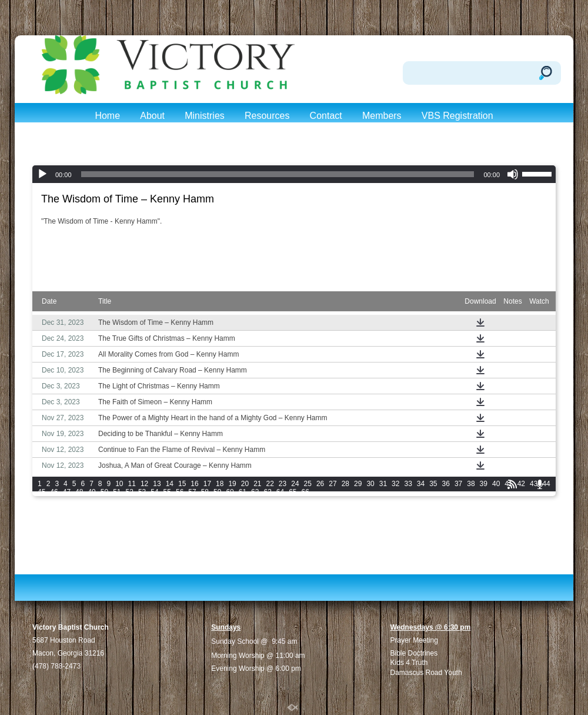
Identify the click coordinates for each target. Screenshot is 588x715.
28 (345, 484)
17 (207, 484)
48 (79, 492)
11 (132, 484)
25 (308, 484)
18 (220, 484)
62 (255, 492)
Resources (267, 116)
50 (104, 492)
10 (119, 484)
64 (280, 492)
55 (167, 492)
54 (154, 492)
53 (142, 492)
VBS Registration (457, 116)
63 (267, 492)
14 (170, 484)
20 (245, 484)
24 (295, 484)
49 (91, 492)
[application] (294, 174)
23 (283, 484)
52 (130, 492)
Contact (326, 116)
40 (496, 484)
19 (232, 484)
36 (446, 484)
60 (230, 492)
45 (41, 492)
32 (395, 484)
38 (471, 484)
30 (370, 484)
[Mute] (513, 174)
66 (305, 492)
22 (270, 484)
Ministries (205, 116)
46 (54, 492)
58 (205, 492)
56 (180, 492)
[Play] (42, 174)
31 (383, 484)
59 (217, 492)
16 (194, 484)
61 (243, 492)
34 (421, 484)
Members (382, 116)
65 (293, 492)
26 (320, 484)
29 (358, 484)
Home (107, 116)
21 (257, 484)
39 (484, 484)
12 (144, 484)
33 (408, 484)
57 (192, 492)
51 (117, 492)
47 (67, 492)
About (152, 116)
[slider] (278, 174)
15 (182, 484)
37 (458, 484)
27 (333, 484)
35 (433, 484)
